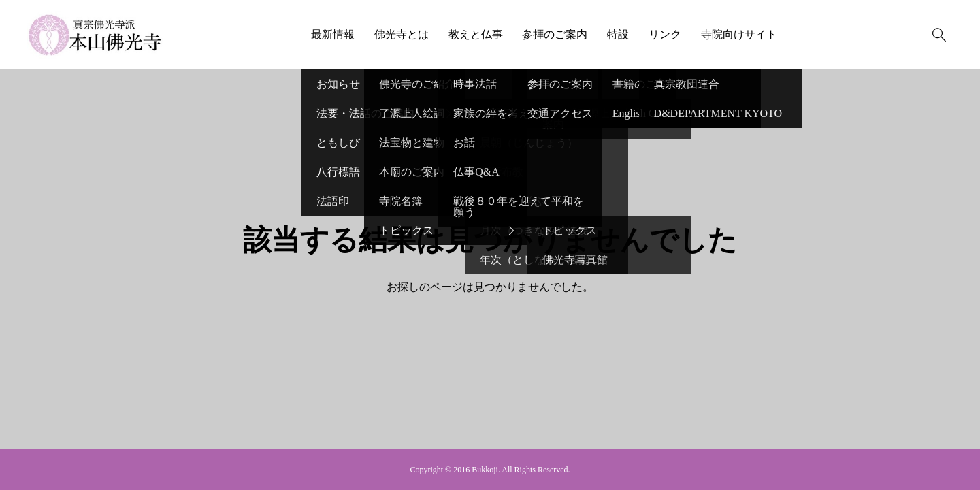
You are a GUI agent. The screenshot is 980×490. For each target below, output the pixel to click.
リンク (665, 34)
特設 (618, 34)
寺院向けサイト (739, 34)
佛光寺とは (402, 34)
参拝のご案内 (555, 34)
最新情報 (333, 34)
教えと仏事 (476, 34)
